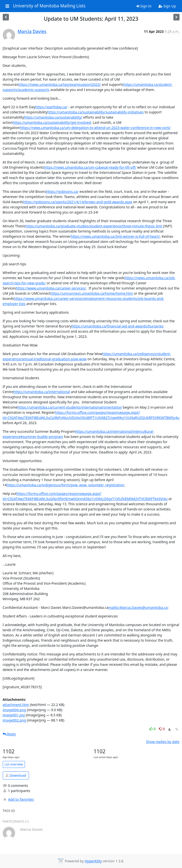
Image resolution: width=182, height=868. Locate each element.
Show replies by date (163, 742)
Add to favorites (18, 799)
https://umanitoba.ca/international (42, 392)
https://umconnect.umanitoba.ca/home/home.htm (92, 293)
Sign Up (167, 6)
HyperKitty (93, 861)
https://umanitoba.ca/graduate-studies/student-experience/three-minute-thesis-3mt (94, 226)
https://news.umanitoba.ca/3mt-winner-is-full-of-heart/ (115, 236)
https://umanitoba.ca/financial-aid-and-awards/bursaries (117, 326)
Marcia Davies (32, 31)
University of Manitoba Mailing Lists (49, 6)
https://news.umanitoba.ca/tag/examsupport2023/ (60, 84)
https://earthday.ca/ (51, 107)
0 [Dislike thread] (162, 729)
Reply (9, 734)
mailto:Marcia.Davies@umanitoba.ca (138, 607)
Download (16, 775)
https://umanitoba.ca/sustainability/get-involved (52, 122)
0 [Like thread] (153, 729)
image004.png (14, 710)
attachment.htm (16, 705)
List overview (14, 764)
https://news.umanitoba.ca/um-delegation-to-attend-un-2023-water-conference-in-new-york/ (95, 128)
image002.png (14, 720)
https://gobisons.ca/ (62, 191)
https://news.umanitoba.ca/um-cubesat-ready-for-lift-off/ (90, 167)
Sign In (144, 6)
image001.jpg (14, 715)
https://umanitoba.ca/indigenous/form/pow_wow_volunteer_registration (66, 485)
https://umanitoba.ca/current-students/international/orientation (70, 407)
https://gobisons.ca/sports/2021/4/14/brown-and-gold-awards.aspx (78, 202)
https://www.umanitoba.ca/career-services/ (51, 288)
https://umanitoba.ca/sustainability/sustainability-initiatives (95, 112)
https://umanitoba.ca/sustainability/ (53, 117)
